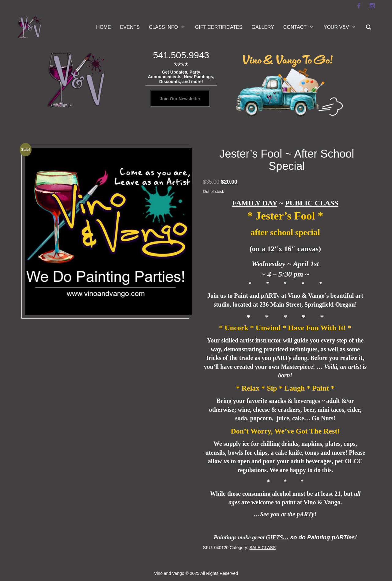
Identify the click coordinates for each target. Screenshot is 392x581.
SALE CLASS (263, 548)
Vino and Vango (169, 573)
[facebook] (359, 6)
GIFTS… (277, 537)
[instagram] (372, 6)
